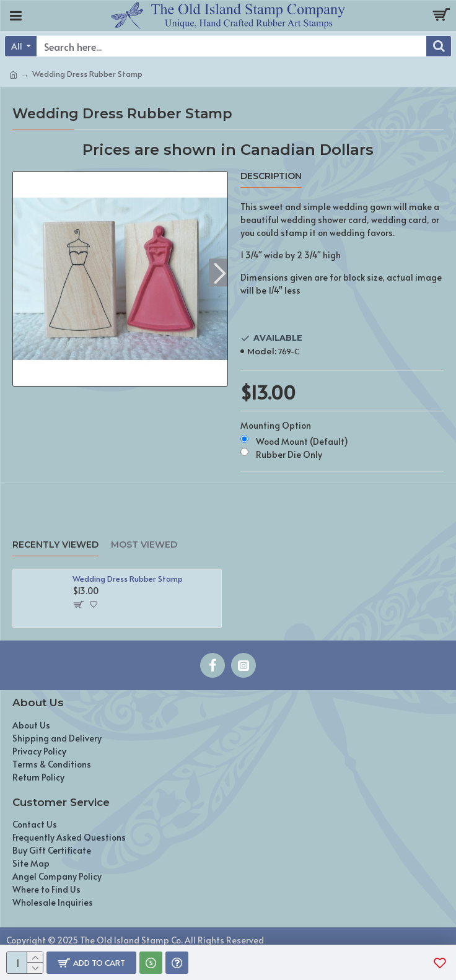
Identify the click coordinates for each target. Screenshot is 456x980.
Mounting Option (276, 425)
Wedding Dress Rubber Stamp (128, 579)
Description (271, 176)
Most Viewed (144, 545)
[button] (220, 273)
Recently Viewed (55, 545)
